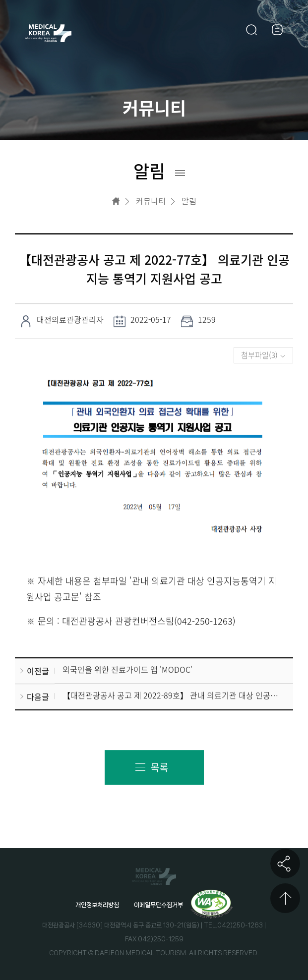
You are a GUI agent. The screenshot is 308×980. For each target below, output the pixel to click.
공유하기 (285, 864)
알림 (189, 201)
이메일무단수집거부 (158, 905)
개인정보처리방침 (97, 905)
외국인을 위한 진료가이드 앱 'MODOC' (127, 670)
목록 (159, 768)
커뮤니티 (151, 201)
